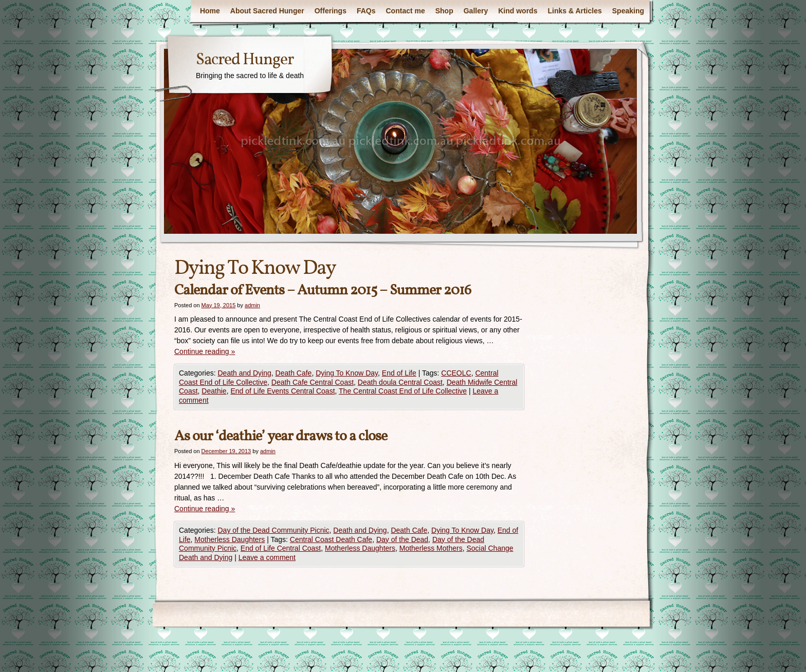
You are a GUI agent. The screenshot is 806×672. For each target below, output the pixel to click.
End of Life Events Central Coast (282, 391)
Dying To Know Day (347, 373)
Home (210, 11)
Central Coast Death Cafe (331, 539)
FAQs (366, 11)
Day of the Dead (402, 539)
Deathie (214, 391)
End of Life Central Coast (281, 548)
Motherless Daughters (230, 539)
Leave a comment (267, 557)
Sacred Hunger (245, 60)
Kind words (518, 11)
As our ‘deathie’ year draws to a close (281, 436)
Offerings (331, 11)
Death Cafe (294, 373)
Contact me (406, 11)
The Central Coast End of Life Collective (403, 391)
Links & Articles (574, 11)
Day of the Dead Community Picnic (273, 530)
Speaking (628, 11)
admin (252, 305)
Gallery (476, 11)
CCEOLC (456, 373)
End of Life (399, 373)
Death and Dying (244, 373)
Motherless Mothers (431, 548)
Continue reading (205, 351)
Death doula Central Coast (400, 382)
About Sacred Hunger (267, 11)
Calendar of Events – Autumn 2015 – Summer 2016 (323, 291)
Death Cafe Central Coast (313, 382)
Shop (444, 11)
